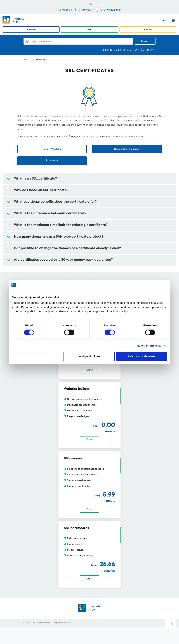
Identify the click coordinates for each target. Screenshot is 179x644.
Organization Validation (127, 149)
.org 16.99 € (149, 50)
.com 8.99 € (134, 50)
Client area (31, 30)
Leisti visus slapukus (142, 356)
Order (90, 457)
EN (165, 21)
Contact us (65, 10)
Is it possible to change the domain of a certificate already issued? (67, 249)
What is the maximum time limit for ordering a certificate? (61, 225)
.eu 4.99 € (119, 50)
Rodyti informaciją (149, 346)
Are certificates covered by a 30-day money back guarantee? (63, 260)
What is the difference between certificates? (50, 214)
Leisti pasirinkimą (89, 356)
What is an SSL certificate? (36, 179)
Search (145, 41)
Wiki (89, 30)
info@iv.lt (87, 10)
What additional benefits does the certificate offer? (55, 202)
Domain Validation (52, 149)
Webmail (148, 30)
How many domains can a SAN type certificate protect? (59, 237)
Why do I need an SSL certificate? (41, 190)
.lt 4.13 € (107, 50)
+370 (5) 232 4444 (110, 10)
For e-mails (52, 161)
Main (26, 59)
